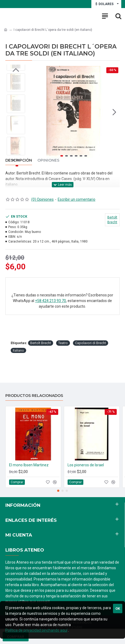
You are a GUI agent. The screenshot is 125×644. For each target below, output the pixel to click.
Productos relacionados (34, 396)
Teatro (63, 343)
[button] (114, 112)
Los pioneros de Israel (86, 465)
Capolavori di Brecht (91, 343)
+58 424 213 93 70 (50, 301)
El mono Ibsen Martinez (29, 465)
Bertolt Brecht (41, 343)
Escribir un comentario (77, 199)
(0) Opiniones (42, 199)
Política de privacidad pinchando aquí (36, 630)
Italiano (18, 350)
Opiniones (48, 160)
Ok (118, 608)
